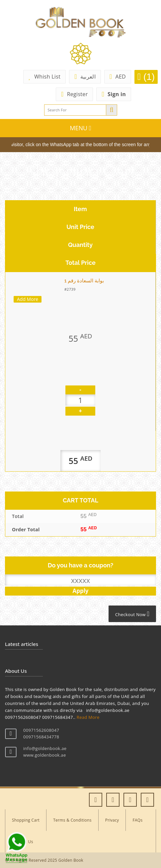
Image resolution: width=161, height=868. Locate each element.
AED (118, 77)
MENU (80, 128)
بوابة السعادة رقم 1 (84, 281)
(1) (146, 77)
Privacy (112, 820)
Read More (88, 717)
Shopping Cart (26, 820)
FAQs (137, 820)
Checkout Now (132, 614)
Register (74, 94)
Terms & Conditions (72, 820)
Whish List (44, 77)
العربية (85, 77)
